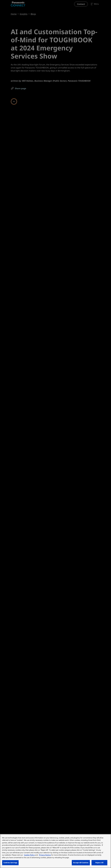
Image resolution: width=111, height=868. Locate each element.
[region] (55, 851)
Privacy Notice (45, 855)
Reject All (99, 863)
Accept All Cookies (81, 863)
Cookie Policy (29, 855)
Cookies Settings (10, 863)
